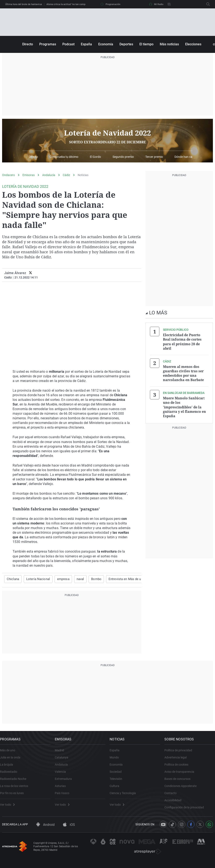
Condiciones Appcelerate (183, 789)
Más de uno (10, 753)
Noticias (83, 175)
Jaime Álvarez (15, 273)
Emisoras (29, 175)
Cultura (117, 789)
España (86, 44)
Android (45, 831)
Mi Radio (156, 4)
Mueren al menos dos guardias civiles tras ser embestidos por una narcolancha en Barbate (183, 372)
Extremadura (65, 782)
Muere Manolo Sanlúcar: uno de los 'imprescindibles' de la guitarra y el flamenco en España (184, 405)
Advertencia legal (178, 760)
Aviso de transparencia (181, 775)
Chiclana (12, 579)
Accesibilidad (175, 803)
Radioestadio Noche (15, 782)
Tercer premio (154, 157)
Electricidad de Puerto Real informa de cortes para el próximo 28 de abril (182, 341)
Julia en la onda (12, 760)
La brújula (9, 767)
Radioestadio (11, 775)
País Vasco (64, 796)
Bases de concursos (180, 782)
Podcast (68, 44)
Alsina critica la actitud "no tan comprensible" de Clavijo (76, 4)
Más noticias (169, 44)
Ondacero (9, 175)
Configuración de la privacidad (186, 810)
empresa (60, 579)
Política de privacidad (180, 753)
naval (77, 579)
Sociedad (118, 775)
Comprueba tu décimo (64, 157)
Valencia (62, 775)
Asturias (62, 789)
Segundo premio (123, 157)
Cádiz (66, 175)
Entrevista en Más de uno (121, 579)
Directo (28, 44)
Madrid (62, 753)
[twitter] (31, 273)
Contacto (173, 796)
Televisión (118, 782)
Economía (106, 44)
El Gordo (95, 157)
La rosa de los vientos (16, 789)
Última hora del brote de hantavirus (24, 4)
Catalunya (64, 760)
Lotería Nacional (36, 579)
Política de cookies (178, 767)
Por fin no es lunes (14, 796)
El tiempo (146, 44)
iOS (69, 831)
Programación (110, 4)
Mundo (116, 760)
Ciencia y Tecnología (125, 796)
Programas (48, 44)
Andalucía (49, 175)
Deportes (126, 44)
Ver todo (9, 808)
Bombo (92, 579)
